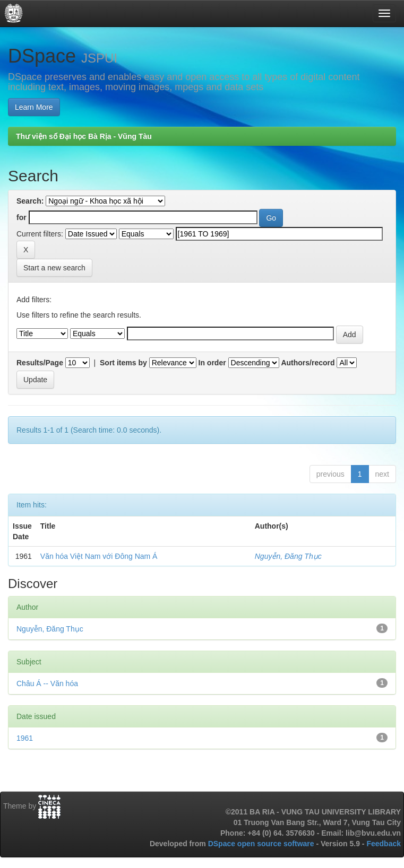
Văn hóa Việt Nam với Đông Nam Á (99, 556)
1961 (25, 738)
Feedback (384, 844)
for (22, 217)
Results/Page (40, 363)
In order (212, 363)
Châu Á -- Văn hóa (47, 683)
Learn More (34, 107)
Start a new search (54, 268)
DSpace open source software (262, 844)
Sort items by (123, 363)
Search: (30, 201)
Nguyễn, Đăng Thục (288, 556)
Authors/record (308, 363)
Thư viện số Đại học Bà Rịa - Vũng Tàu (84, 136)
